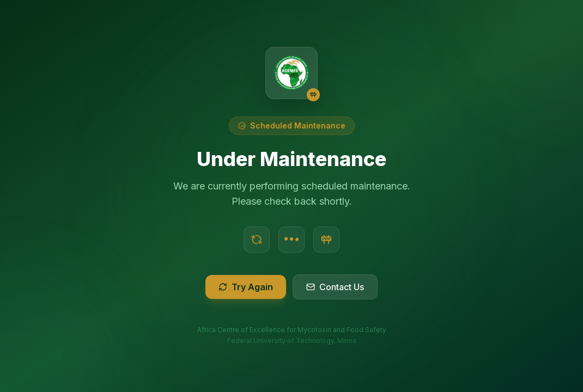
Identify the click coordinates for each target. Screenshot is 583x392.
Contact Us (335, 287)
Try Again (246, 287)
